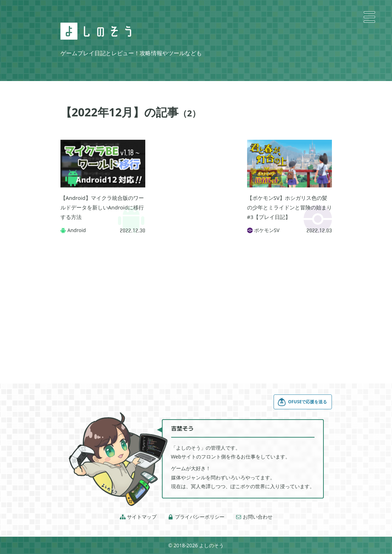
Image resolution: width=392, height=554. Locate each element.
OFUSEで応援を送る (302, 402)
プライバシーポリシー (196, 517)
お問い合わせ (254, 517)
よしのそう (211, 545)
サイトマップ (138, 517)
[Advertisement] (196, 175)
